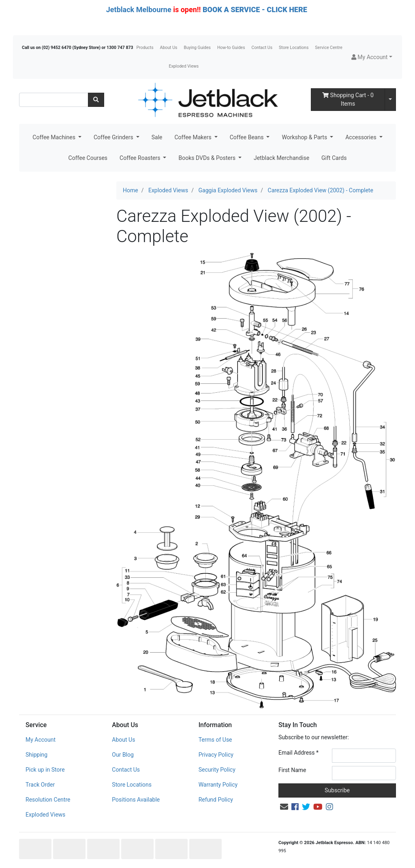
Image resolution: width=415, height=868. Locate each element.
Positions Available (136, 800)
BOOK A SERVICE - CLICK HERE (255, 10)
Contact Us (262, 48)
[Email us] (284, 807)
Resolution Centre (48, 800)
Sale (157, 137)
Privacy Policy (216, 755)
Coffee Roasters (141, 158)
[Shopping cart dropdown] (390, 100)
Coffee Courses (88, 158)
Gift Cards (334, 158)
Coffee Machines (55, 137)
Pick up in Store (45, 770)
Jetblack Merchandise (281, 158)
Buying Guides (197, 48)
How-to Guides (231, 48)
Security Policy (217, 770)
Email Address (298, 753)
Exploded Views (184, 66)
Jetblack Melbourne (139, 10)
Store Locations (294, 48)
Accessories (362, 137)
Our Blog (123, 755)
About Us (169, 48)
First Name (292, 770)
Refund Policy (216, 800)
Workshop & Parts (305, 137)
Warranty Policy (218, 785)
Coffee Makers (194, 137)
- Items (348, 99)
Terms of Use (215, 740)
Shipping (36, 755)
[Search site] (96, 100)
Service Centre (328, 48)
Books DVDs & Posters (207, 158)
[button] (372, 57)
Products (145, 48)
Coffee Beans (247, 137)
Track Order (40, 785)
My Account (41, 740)
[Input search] (54, 100)
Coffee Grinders (114, 137)
